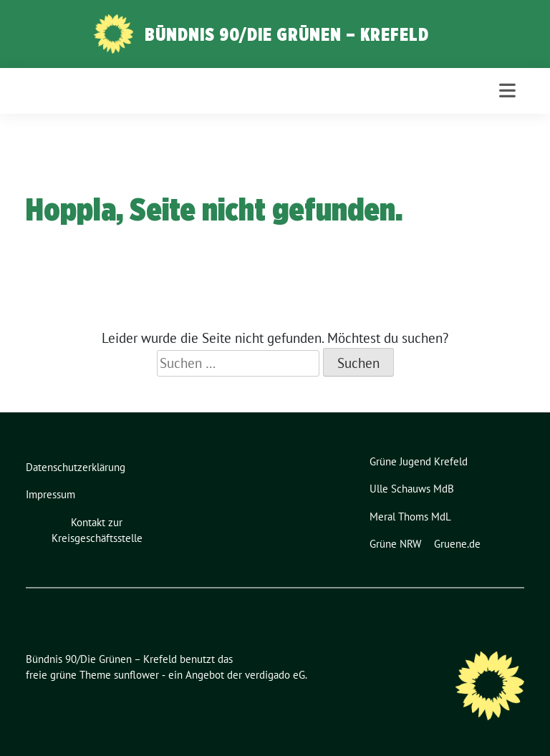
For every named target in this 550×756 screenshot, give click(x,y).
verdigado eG (275, 675)
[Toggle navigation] (507, 91)
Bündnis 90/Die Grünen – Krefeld (287, 34)
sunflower (136, 675)
